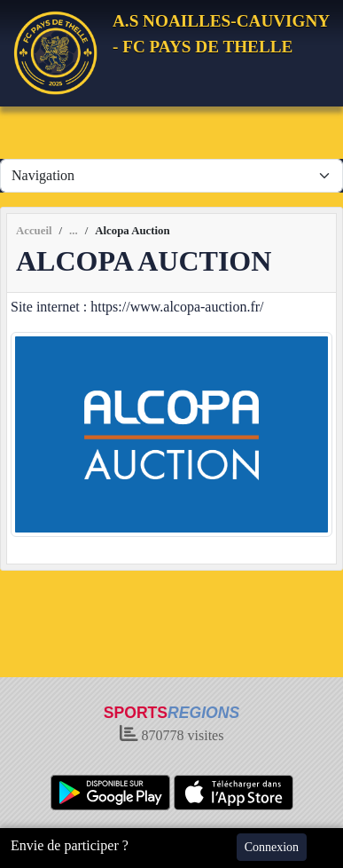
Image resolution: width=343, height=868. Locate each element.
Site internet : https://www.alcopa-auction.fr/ (137, 307)
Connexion (272, 847)
